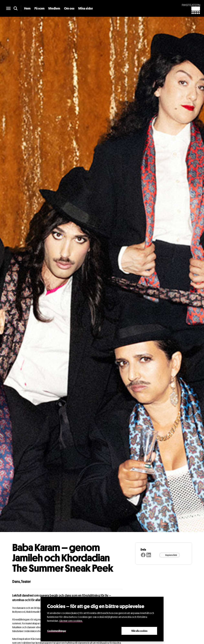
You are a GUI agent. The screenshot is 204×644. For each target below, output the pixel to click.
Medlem (54, 8)
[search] (16, 8)
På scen (39, 8)
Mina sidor (86, 8)
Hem (27, 8)
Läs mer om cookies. (71, 621)
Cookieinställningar (57, 631)
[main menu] (8, 8)
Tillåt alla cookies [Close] (139, 631)
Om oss (69, 8)
